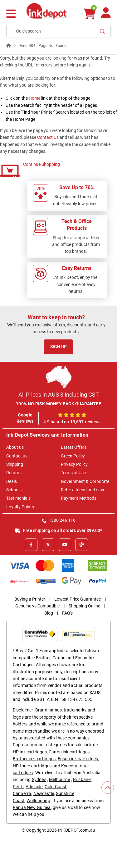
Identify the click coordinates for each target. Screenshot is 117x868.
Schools (14, 490)
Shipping (15, 464)
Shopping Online (84, 606)
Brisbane (82, 779)
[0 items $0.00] (90, 14)
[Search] (102, 31)
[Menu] (11, 14)
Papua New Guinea (32, 807)
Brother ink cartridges (34, 759)
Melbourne (59, 779)
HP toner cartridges (32, 766)
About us (15, 447)
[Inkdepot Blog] (82, 545)
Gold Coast (56, 787)
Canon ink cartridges (69, 752)
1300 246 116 (59, 520)
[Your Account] (106, 15)
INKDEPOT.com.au (77, 830)
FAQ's (67, 613)
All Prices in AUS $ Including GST (59, 395)
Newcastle (44, 793)
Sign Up (58, 347)
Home (34, 98)
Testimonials (18, 498)
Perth (18, 787)
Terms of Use (73, 473)
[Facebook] (31, 545)
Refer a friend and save (83, 490)
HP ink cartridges (30, 752)
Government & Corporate (85, 481)
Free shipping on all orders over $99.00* (58, 530)
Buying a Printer (30, 599)
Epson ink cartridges (78, 759)
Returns (14, 473)
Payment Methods (79, 498)
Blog (49, 613)
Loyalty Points (20, 507)
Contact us (17, 456)
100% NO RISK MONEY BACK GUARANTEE (58, 404)
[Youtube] (65, 545)
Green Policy (73, 456)
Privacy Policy (74, 464)
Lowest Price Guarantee (78, 599)
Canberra (22, 793)
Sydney (39, 779)
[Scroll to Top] (108, 788)
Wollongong (38, 801)
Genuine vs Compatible (37, 606)
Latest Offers (74, 447)
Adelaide (34, 787)
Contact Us (48, 137)
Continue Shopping (41, 164)
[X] (48, 545)
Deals (12, 481)
